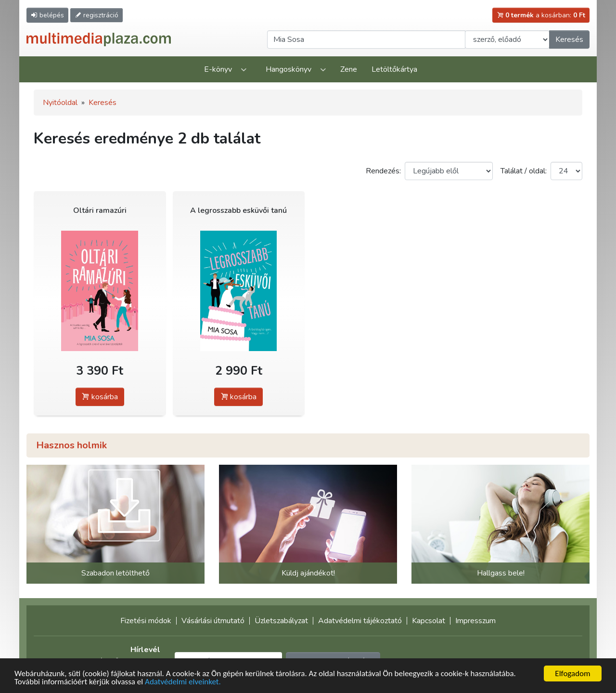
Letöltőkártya (394, 69)
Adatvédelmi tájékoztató (360, 621)
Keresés (569, 39)
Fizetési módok (146, 621)
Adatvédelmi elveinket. (183, 682)
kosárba (100, 397)
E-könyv (218, 69)
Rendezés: (383, 171)
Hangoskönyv (289, 69)
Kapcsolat (429, 621)
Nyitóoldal (60, 103)
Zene (349, 69)
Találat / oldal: (524, 171)
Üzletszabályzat (281, 621)
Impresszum (475, 621)
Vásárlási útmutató (213, 621)
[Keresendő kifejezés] (366, 39)
